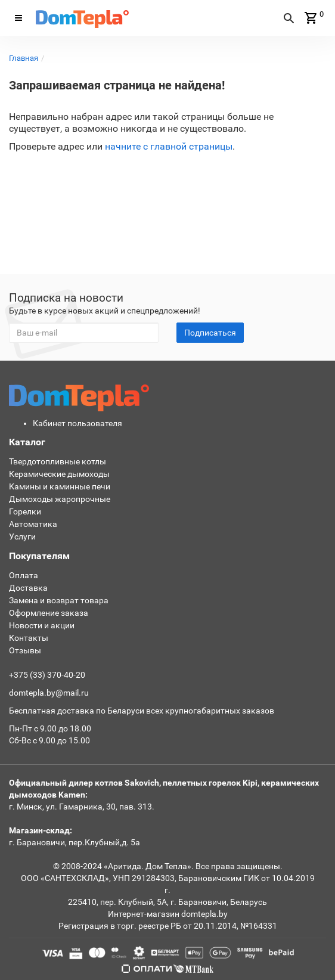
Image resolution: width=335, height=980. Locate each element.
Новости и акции (42, 625)
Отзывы (25, 650)
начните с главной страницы (169, 146)
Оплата (24, 575)
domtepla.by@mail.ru (49, 693)
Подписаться (210, 333)
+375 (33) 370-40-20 (47, 675)
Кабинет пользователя (77, 423)
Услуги (22, 536)
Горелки (25, 511)
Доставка (28, 588)
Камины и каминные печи (60, 486)
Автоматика (33, 524)
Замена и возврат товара (59, 600)
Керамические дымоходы (59, 474)
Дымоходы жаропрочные (60, 499)
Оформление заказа (49, 613)
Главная (24, 58)
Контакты (29, 638)
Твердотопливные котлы (58, 461)
